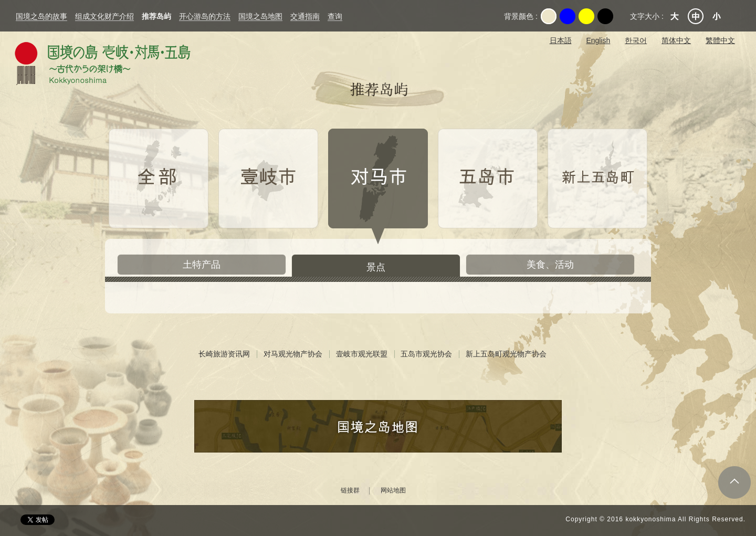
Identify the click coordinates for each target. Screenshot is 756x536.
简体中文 (676, 40)
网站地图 (393, 491)
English (598, 40)
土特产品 (202, 265)
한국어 (636, 40)
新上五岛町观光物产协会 (506, 354)
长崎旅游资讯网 (224, 354)
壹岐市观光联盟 (362, 354)
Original (549, 16)
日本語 (561, 40)
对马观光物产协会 (293, 354)
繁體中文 (720, 40)
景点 (376, 267)
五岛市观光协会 (426, 354)
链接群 (350, 491)
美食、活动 (550, 265)
